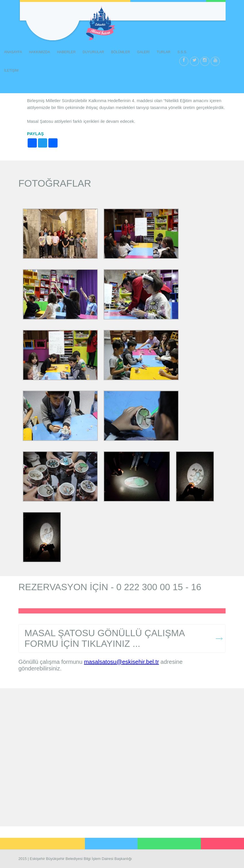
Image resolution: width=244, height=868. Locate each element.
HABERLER (66, 52)
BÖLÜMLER (121, 52)
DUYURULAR (93, 52)
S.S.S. (182, 52)
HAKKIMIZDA (40, 52)
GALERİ (143, 52)
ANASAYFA (13, 52)
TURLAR (163, 52)
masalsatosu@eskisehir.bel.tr (121, 662)
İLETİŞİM (11, 70)
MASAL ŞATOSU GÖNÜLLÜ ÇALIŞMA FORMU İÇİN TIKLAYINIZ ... (105, 638)
